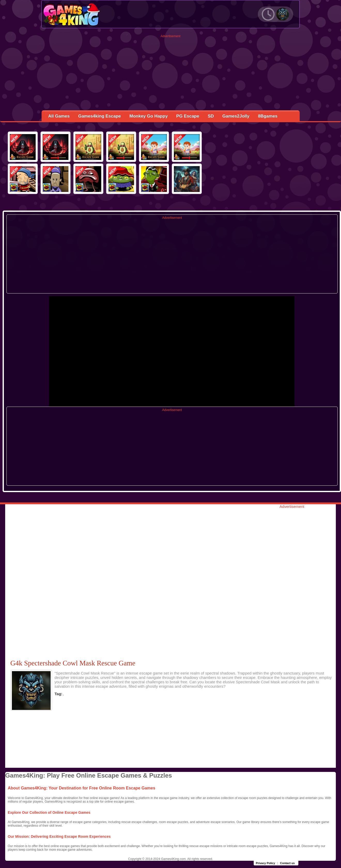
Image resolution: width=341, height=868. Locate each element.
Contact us (287, 863)
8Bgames (268, 116)
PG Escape (188, 116)
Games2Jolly (236, 116)
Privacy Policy (265, 863)
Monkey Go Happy (149, 116)
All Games (59, 116)
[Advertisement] (171, 74)
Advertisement (171, 36)
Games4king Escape (100, 116)
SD (211, 116)
